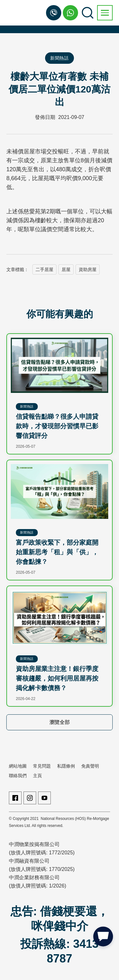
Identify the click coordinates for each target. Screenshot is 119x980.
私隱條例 (66, 766)
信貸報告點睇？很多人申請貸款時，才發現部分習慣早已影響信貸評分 (57, 426)
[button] (105, 13)
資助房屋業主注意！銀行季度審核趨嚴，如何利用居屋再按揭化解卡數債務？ (57, 678)
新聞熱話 (60, 58)
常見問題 (42, 766)
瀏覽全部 (60, 722)
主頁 (37, 776)
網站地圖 (18, 766)
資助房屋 (88, 269)
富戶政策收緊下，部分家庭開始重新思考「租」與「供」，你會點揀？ (57, 552)
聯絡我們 (18, 776)
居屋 (66, 269)
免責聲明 (90, 766)
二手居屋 (44, 269)
